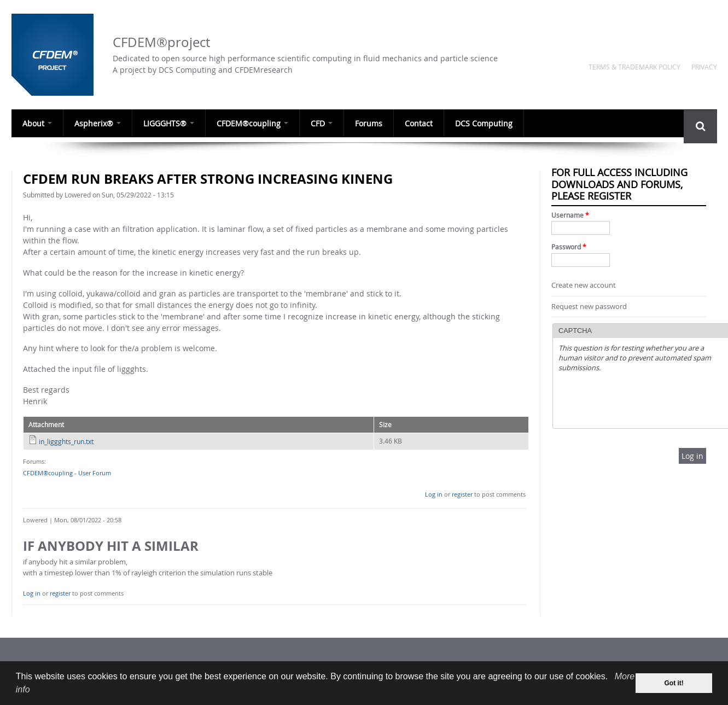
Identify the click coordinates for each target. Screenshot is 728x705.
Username (570, 215)
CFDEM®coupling (252, 123)
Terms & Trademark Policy (634, 67)
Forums (369, 123)
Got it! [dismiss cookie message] (674, 683)
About (37, 123)
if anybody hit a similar (111, 546)
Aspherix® (98, 123)
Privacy (704, 67)
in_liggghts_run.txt (66, 441)
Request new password (589, 307)
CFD (322, 123)
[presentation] (642, 401)
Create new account (584, 285)
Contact (419, 123)
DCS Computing (484, 123)
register (462, 494)
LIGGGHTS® (169, 123)
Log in (434, 494)
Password (569, 247)
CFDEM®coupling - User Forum (67, 473)
